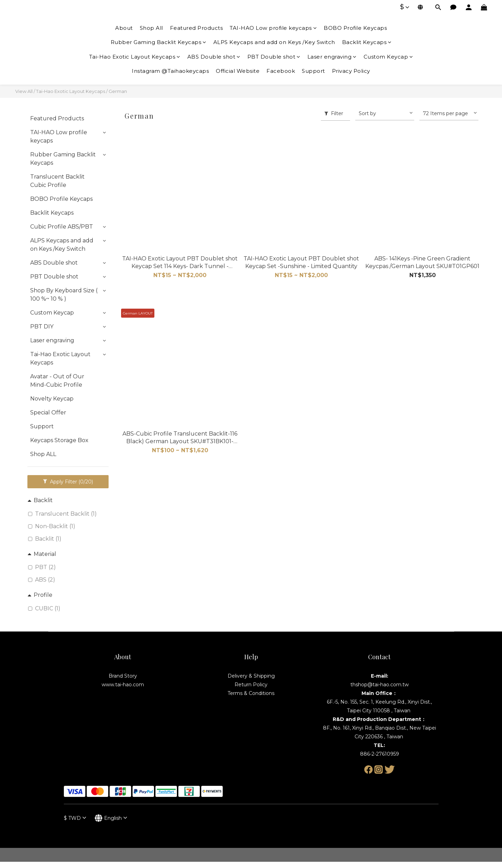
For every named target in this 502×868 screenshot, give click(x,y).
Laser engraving (332, 57)
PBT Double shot (274, 57)
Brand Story (123, 676)
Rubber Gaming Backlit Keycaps (159, 42)
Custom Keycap (388, 57)
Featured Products (197, 28)
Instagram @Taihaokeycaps (170, 71)
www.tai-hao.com (123, 685)
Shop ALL (43, 454)
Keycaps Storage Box (59, 440)
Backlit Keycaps (367, 42)
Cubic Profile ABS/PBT (62, 227)
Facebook (281, 71)
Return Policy (251, 685)
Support (313, 71)
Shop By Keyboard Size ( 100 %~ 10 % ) (64, 295)
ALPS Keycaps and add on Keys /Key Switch (274, 42)
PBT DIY (42, 326)
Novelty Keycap (52, 399)
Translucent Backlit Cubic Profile (57, 181)
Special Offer (48, 412)
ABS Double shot (214, 57)
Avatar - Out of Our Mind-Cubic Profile (57, 381)
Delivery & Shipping (251, 676)
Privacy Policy (351, 71)
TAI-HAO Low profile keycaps (273, 28)
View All (24, 91)
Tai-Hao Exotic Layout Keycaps (135, 57)
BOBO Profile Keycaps (355, 28)
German (118, 91)
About (124, 28)
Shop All (151, 28)
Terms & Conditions (251, 693)
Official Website (238, 71)
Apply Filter (68, 482)
